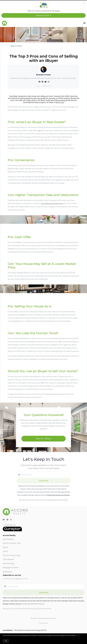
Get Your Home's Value (12, 555)
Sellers (5, 551)
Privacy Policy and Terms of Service (58, 495)
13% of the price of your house (52, 203)
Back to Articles (16, 46)
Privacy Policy (43, 623)
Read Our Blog (8, 563)
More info (78, 635)
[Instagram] (11, 520)
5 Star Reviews (8, 559)
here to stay (60, 102)
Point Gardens (8, 539)
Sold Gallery (8, 571)
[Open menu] (84, 23)
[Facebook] (4, 520)
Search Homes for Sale (12, 543)
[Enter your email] (45, 475)
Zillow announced (61, 100)
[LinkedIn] (7, 520)
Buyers (5, 547)
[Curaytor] (12, 531)
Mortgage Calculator (11, 567)
